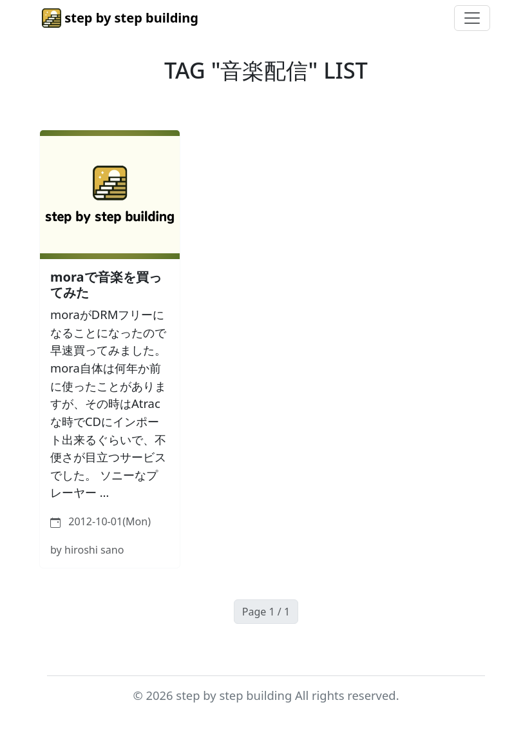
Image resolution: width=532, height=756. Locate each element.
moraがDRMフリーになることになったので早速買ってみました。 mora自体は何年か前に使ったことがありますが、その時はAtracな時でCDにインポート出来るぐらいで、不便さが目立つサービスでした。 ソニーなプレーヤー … (108, 403)
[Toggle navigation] (472, 18)
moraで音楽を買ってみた (106, 285)
